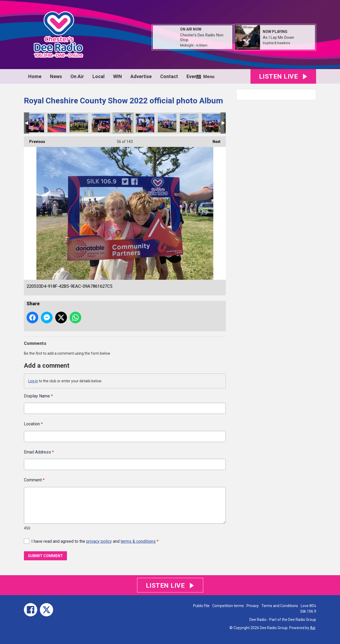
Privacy (253, 606)
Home (35, 76)
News (56, 76)
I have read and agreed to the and (95, 541)
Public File (201, 606)
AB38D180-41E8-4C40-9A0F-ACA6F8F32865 (189, 123)
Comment (34, 480)
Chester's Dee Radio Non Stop (202, 37)
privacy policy (99, 541)
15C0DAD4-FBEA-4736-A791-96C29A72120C (101, 123)
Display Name (38, 396)
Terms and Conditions (280, 606)
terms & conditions (138, 541)
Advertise (141, 76)
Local (99, 76)
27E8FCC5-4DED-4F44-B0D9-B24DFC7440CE (79, 123)
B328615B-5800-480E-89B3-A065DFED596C (35, 123)
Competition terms (228, 606)
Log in (33, 381)
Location (33, 424)
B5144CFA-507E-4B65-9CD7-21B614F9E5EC (211, 123)
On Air (77, 76)
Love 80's (308, 606)
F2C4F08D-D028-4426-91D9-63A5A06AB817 (57, 123)
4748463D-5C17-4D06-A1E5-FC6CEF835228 (167, 123)
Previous (35, 140)
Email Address (39, 452)
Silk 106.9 (308, 611)
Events (194, 76)
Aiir (313, 628)
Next (214, 140)
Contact (169, 76)
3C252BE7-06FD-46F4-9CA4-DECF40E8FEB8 (145, 123)
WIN (118, 76)
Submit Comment (45, 556)
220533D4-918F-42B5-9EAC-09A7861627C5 (123, 123)
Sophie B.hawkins (276, 43)
